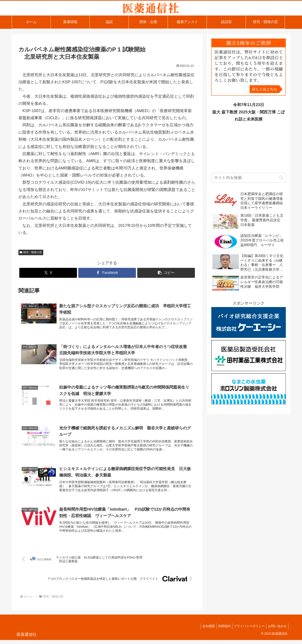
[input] (249, 178)
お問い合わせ (277, 630)
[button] (166, 273)
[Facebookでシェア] (107, 273)
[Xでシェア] (48, 273)
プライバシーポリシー (247, 630)
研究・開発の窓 (31, 252)
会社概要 (204, 630)
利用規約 (221, 630)
